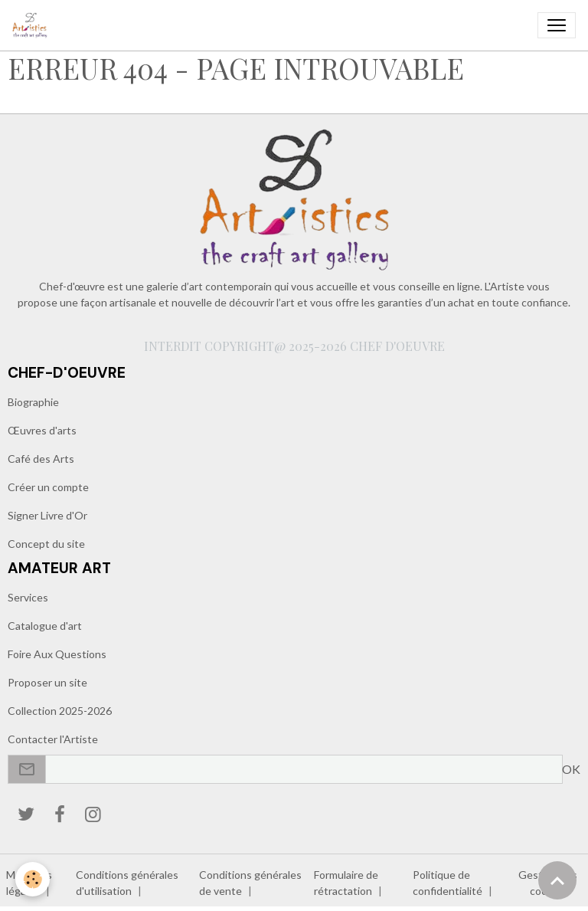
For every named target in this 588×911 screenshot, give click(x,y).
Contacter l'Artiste (53, 739)
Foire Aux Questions (57, 654)
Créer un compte (48, 487)
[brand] (33, 25)
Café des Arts (41, 459)
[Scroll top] (557, 880)
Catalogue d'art (45, 626)
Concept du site (46, 544)
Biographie (33, 402)
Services (28, 597)
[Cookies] (33, 879)
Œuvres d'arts (42, 430)
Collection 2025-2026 (60, 711)
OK (571, 769)
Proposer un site (47, 682)
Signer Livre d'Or (47, 515)
